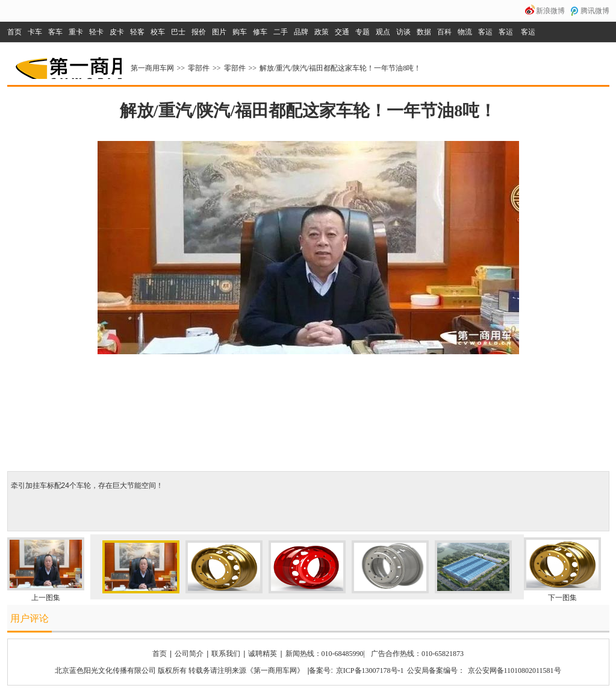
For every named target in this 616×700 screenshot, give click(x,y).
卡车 (35, 32)
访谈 (403, 32)
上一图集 (46, 598)
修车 (260, 32)
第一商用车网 (67, 64)
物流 (465, 32)
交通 (342, 32)
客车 (55, 32)
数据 (424, 32)
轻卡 (96, 32)
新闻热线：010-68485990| (325, 654)
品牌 (301, 32)
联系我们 (226, 654)
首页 (14, 32)
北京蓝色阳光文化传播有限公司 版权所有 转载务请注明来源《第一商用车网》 (179, 670)
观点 (383, 32)
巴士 (178, 32)
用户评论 (30, 618)
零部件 (199, 68)
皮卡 (117, 32)
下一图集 (562, 598)
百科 (444, 32)
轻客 (137, 32)
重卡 (76, 32)
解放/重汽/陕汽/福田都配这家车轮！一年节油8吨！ (340, 68)
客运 (485, 32)
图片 (219, 32)
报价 (199, 32)
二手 (281, 32)
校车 (158, 32)
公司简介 (189, 654)
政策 (322, 32)
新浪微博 (550, 11)
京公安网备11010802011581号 (515, 670)
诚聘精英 (263, 654)
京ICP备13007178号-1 (370, 670)
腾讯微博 (595, 11)
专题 (362, 32)
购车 (240, 32)
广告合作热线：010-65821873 (417, 654)
